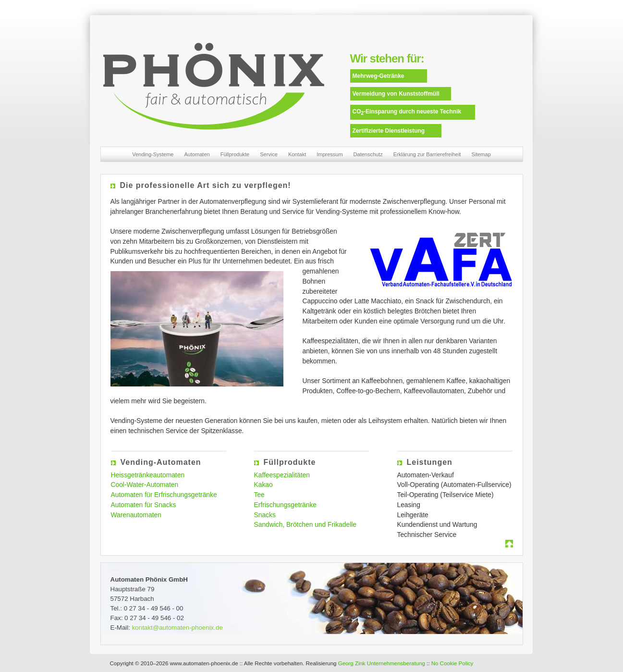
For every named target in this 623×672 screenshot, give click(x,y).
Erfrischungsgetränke (286, 505)
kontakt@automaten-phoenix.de (177, 628)
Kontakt (297, 154)
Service (269, 154)
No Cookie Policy (452, 663)
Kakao (263, 485)
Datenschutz (368, 154)
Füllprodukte (235, 154)
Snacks (265, 515)
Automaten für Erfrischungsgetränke (164, 495)
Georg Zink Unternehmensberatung (382, 663)
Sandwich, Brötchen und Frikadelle (305, 524)
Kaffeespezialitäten (282, 475)
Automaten (197, 154)
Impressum (330, 154)
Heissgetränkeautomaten (148, 475)
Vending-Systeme (153, 154)
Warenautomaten (136, 515)
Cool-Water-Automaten (145, 485)
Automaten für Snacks (144, 505)
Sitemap (481, 154)
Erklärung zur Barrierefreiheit (427, 154)
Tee (259, 495)
